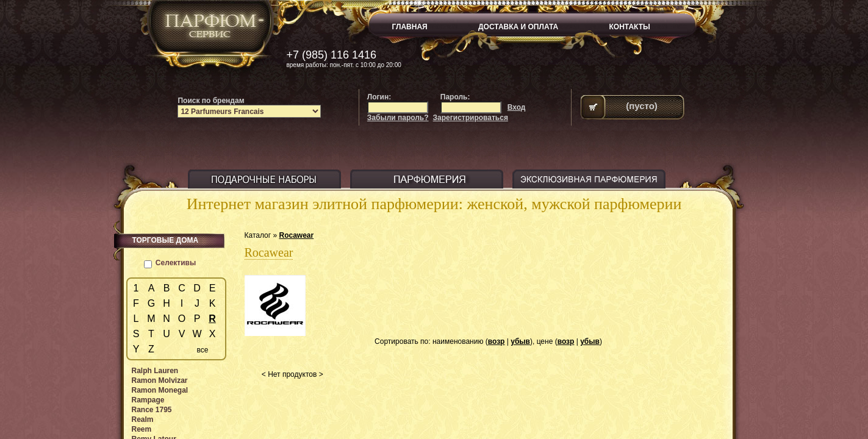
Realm (143, 419)
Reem (142, 429)
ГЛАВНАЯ (410, 27)
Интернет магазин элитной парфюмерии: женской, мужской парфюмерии (434, 204)
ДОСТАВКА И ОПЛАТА (518, 27)
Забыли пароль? (398, 118)
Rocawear (296, 235)
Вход (517, 107)
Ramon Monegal (160, 390)
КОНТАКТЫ (630, 27)
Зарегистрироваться (471, 118)
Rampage (148, 400)
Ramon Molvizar (160, 380)
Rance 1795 (152, 410)
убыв (520, 341)
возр (497, 341)
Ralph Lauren (155, 371)
